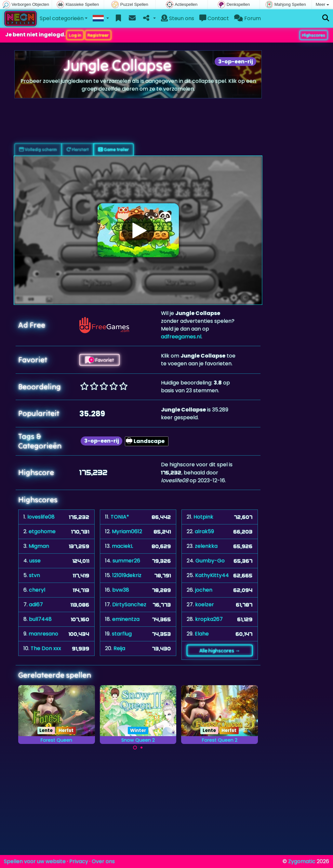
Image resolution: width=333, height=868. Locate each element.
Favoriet (100, 360)
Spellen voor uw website (35, 861)
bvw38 (121, 590)
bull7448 (40, 619)
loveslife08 (41, 517)
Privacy (79, 861)
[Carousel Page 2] (141, 748)
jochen (204, 590)
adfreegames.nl (181, 337)
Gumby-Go (210, 561)
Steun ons (178, 18)
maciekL (122, 546)
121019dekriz (127, 575)
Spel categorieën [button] (62, 18)
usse (35, 561)
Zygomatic (302, 861)
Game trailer (113, 149)
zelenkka (206, 546)
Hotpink (203, 517)
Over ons (103, 861)
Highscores (314, 35)
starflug (122, 634)
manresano (43, 634)
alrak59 (204, 531)
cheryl (37, 590)
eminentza (126, 619)
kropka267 (209, 619)
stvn (34, 575)
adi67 (36, 604)
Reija (119, 648)
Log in (75, 35)
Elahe (202, 634)
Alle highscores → (220, 650)
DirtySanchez (129, 604)
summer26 (126, 561)
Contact (214, 18)
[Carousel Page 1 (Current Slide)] (135, 748)
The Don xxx (46, 648)
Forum (247, 18)
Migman (39, 546)
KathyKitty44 (212, 575)
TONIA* (120, 517)
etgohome (42, 531)
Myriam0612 (127, 531)
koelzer (205, 604)
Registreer (98, 35)
